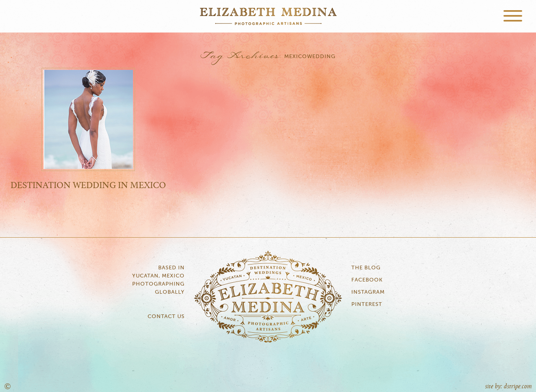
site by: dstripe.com (509, 387)
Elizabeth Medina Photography (268, 16)
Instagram (368, 292)
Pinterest (367, 304)
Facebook (367, 280)
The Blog (366, 268)
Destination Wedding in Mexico (88, 186)
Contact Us (166, 317)
